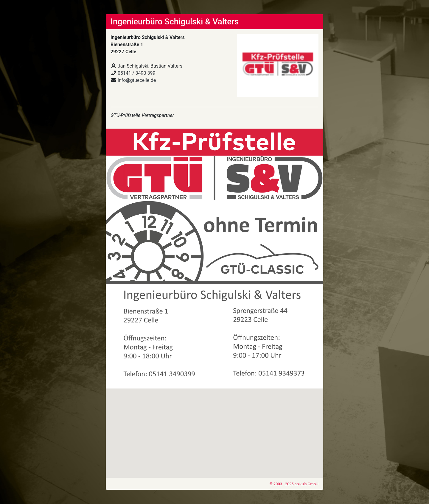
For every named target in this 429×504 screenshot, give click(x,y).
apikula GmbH (307, 484)
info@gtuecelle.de (137, 80)
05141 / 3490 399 (136, 73)
